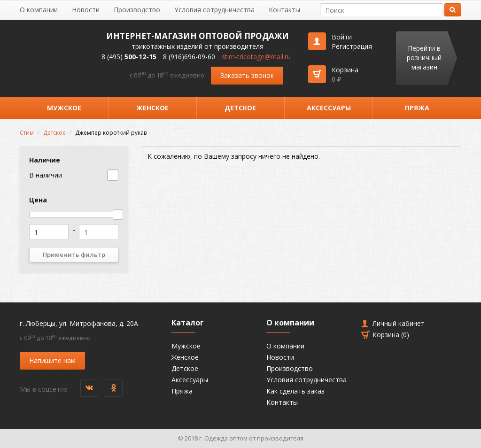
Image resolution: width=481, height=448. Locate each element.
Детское (240, 108)
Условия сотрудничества (214, 10)
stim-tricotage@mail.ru (256, 57)
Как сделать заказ (295, 391)
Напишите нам (52, 360)
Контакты (284, 10)
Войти (342, 37)
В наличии (46, 175)
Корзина (345, 75)
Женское (152, 108)
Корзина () (391, 335)
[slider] (118, 215)
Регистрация (352, 46)
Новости (86, 10)
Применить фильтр (74, 255)
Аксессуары (329, 108)
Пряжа (417, 108)
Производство (137, 10)
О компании (39, 10)
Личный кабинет (399, 323)
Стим (27, 133)
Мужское (64, 108)
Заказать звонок (247, 75)
